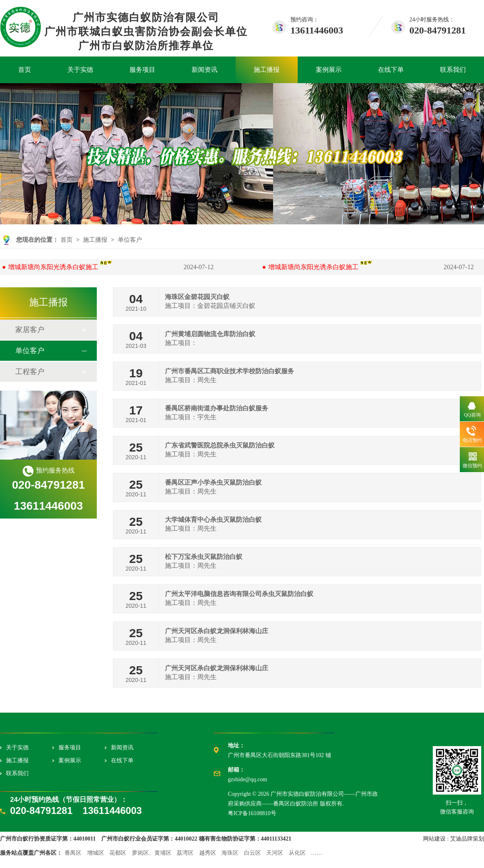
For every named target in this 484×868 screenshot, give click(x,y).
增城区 (96, 853)
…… (317, 853)
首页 (25, 70)
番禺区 (73, 853)
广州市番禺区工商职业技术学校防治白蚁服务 (229, 371)
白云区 (252, 853)
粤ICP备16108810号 (252, 813)
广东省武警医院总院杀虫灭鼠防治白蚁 (220, 445)
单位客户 (130, 240)
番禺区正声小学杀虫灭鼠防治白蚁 (213, 482)
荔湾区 (185, 853)
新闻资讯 (204, 70)
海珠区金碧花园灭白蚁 (197, 297)
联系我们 (453, 70)
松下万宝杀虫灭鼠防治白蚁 (204, 557)
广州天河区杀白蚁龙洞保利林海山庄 (217, 631)
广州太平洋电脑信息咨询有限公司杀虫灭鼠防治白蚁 (239, 594)
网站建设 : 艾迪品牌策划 (454, 839)
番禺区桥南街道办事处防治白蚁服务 (217, 408)
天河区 (275, 853)
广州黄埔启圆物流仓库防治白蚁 (210, 334)
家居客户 (30, 330)
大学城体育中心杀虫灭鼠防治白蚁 (213, 520)
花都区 (118, 853)
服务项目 (142, 70)
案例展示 (329, 70)
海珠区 (230, 853)
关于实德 (80, 70)
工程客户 (30, 372)
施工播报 (267, 70)
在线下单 (391, 70)
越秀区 (208, 853)
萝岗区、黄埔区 (152, 853)
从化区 (297, 853)
